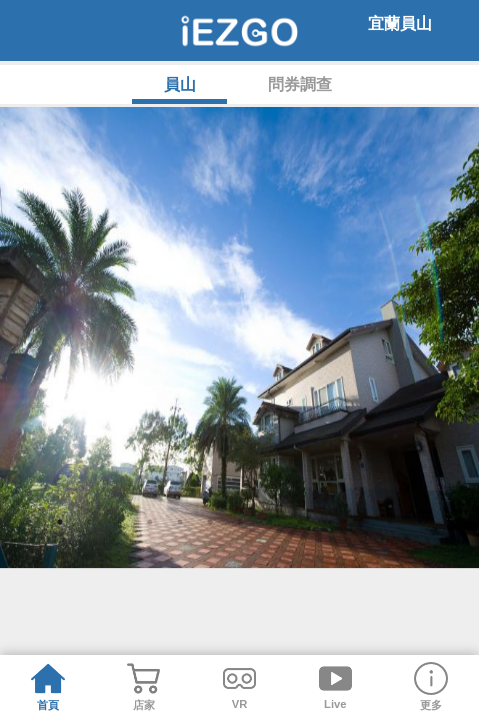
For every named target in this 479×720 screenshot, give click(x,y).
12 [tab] (390, 590)
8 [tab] (270, 590)
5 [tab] (180, 590)
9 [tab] (300, 590)
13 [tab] (420, 590)
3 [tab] (120, 590)
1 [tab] (60, 590)
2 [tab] (90, 590)
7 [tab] (240, 590)
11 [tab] (360, 590)
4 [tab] (150, 590)
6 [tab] (210, 590)
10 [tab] (330, 590)
